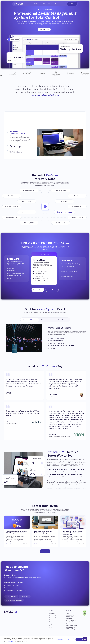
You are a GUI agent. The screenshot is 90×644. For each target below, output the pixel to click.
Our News (50, 4)
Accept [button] (81, 640)
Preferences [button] (60, 640)
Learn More (52, 290)
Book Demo (72, 4)
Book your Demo (44, 29)
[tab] (21, 138)
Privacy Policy (11, 641)
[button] (37, 4)
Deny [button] (69, 640)
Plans (44, 4)
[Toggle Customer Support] (85, 639)
